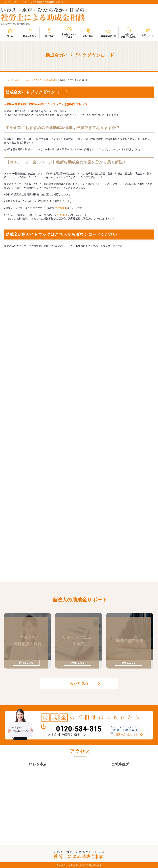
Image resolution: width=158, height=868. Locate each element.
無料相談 (62, 215)
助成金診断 (61, 208)
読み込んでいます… (53, 407)
